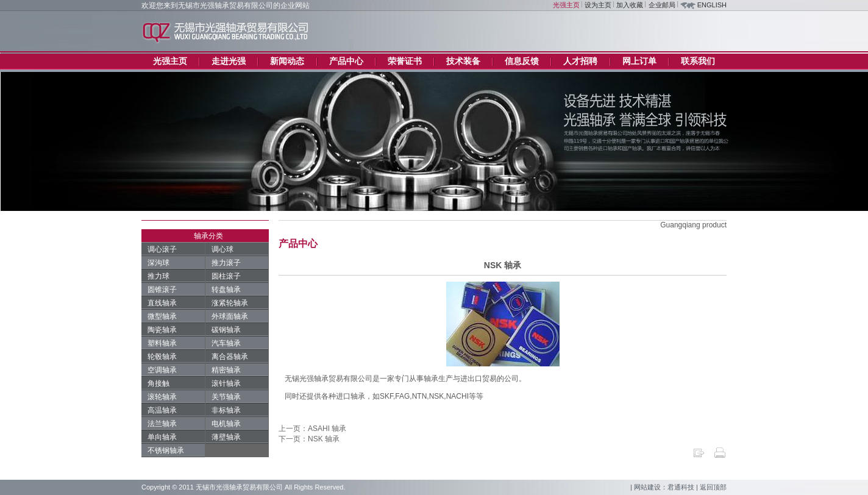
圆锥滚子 (162, 290)
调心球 (222, 249)
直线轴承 (162, 303)
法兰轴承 (162, 424)
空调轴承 (162, 370)
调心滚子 (162, 249)
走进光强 (229, 61)
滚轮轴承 (162, 397)
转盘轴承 (226, 290)
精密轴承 (226, 370)
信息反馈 (522, 61)
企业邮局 (662, 5)
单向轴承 (162, 437)
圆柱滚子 (226, 276)
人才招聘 (580, 61)
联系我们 (698, 61)
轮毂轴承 (162, 357)
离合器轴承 (230, 357)
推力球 (158, 276)
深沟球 (158, 263)
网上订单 (639, 61)
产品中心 (346, 61)
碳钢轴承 (226, 330)
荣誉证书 (405, 61)
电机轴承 (226, 424)
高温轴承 (162, 410)
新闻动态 (287, 61)
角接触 (158, 383)
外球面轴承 (230, 316)
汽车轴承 (226, 343)
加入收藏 (630, 5)
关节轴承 (226, 397)
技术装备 (463, 61)
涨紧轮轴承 (230, 303)
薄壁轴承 (226, 437)
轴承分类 (208, 236)
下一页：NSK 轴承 (309, 439)
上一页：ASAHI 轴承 (312, 429)
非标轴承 (226, 410)
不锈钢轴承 (166, 450)
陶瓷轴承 (162, 330)
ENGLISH (712, 5)
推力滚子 (226, 263)
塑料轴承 (162, 343)
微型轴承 (162, 316)
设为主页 (598, 5)
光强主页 (566, 5)
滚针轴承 (226, 383)
